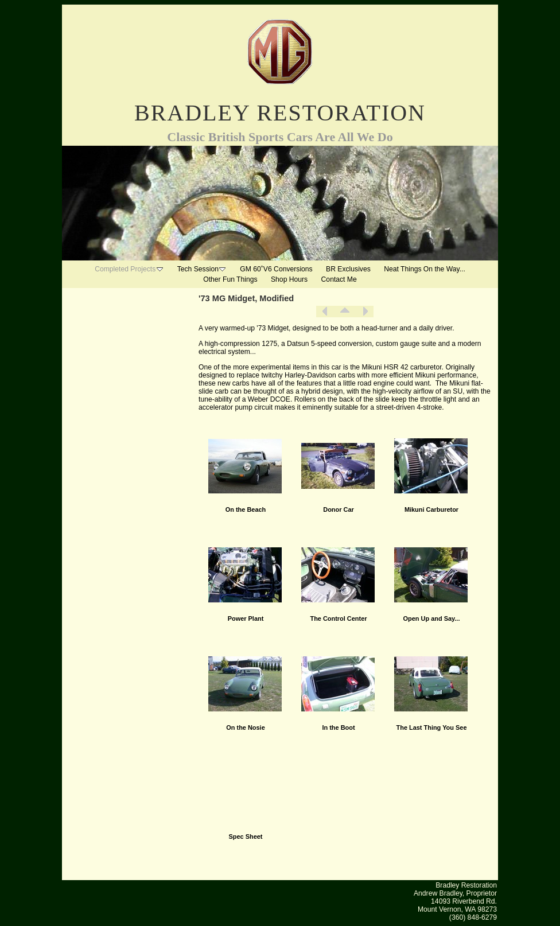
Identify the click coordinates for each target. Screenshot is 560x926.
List (345, 312)
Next (365, 312)
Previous (325, 312)
